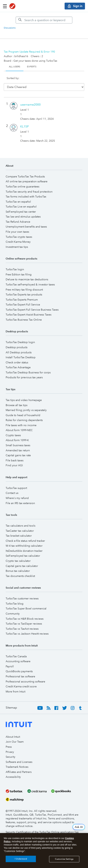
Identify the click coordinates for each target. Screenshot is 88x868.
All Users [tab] (15, 67)
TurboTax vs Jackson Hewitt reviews (27, 627)
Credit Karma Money (18, 235)
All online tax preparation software (27, 175)
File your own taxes (17, 225)
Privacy (10, 746)
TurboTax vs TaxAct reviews (22, 622)
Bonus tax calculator (18, 565)
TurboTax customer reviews (22, 592)
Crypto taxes (13, 429)
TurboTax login (15, 263)
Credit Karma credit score (21, 680)
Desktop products (17, 341)
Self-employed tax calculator (23, 549)
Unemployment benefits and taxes (26, 220)
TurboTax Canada (16, 650)
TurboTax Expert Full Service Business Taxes (32, 303)
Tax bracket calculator (19, 529)
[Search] (44, 20)
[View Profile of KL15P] (24, 120)
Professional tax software (20, 670)
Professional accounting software (25, 675)
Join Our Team (15, 735)
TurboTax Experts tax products (24, 288)
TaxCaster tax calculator (20, 525)
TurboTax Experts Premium (22, 293)
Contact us (12, 487)
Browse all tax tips (17, 399)
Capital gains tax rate (18, 449)
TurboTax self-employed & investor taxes (30, 278)
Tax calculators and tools (20, 519)
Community (13, 607)
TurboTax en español (18, 195)
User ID (56, 80)
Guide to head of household (23, 409)
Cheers (71, 80)
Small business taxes (18, 439)
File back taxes (15, 454)
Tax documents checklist (20, 570)
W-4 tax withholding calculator (24, 539)
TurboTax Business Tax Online (24, 313)
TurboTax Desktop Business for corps (28, 366)
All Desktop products (19, 346)
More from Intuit (15, 685)
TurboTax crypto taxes (19, 231)
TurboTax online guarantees (22, 180)
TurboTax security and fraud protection (29, 185)
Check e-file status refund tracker (25, 535)
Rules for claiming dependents (24, 414)
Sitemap (11, 701)
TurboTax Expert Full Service (23, 298)
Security (10, 751)
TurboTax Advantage (18, 361)
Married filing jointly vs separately (26, 404)
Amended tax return (18, 444)
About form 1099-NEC (19, 424)
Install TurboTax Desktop (21, 351)
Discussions (10, 28)
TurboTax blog (15, 597)
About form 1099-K (17, 434)
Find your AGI (14, 459)
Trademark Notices (17, 761)
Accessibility (13, 771)
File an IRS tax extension (20, 497)
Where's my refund (17, 492)
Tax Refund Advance (18, 215)
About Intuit (13, 730)
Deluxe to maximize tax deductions (27, 273)
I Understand (21, 859)
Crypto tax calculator (18, 555)
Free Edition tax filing (19, 268)
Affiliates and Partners (19, 766)
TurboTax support (16, 482)
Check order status (17, 356)
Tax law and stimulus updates (23, 210)
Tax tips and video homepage (24, 394)
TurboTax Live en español (21, 200)
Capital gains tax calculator (22, 560)
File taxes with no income (21, 419)
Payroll (10, 660)
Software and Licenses (19, 756)
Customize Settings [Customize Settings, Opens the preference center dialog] (64, 859)
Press (9, 741)
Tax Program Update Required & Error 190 (29, 52)
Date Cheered (32, 80)
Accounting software (18, 655)
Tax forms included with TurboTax (26, 190)
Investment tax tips (17, 241)
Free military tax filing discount (24, 283)
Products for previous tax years (24, 371)
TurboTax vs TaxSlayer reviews (24, 617)
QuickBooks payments (19, 665)
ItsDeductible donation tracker (24, 545)
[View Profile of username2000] (30, 98)
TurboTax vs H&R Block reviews (25, 612)
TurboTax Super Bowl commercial (26, 602)
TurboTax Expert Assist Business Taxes (29, 308)
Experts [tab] (32, 67)
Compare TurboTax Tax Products (25, 170)
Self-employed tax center (21, 205)
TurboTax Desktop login (20, 336)
